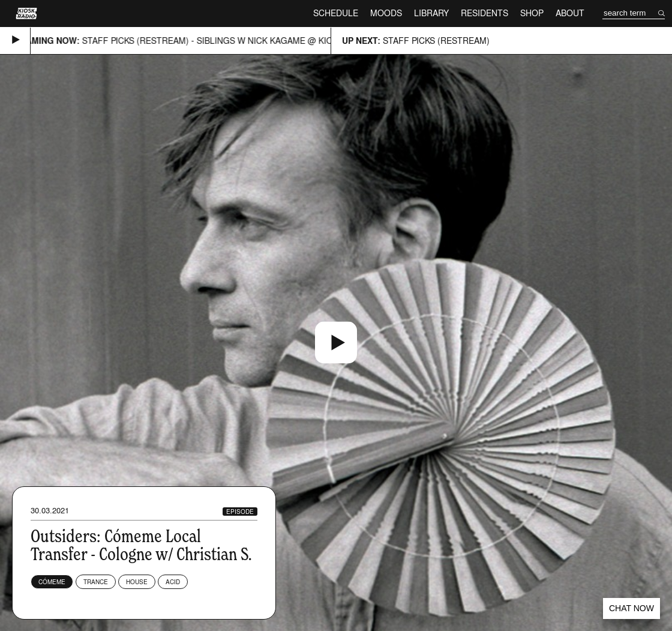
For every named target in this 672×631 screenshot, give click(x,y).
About (570, 13)
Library (431, 13)
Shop (532, 13)
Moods (386, 13)
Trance (96, 582)
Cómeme (52, 582)
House (137, 582)
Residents (484, 13)
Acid (173, 582)
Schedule (336, 13)
